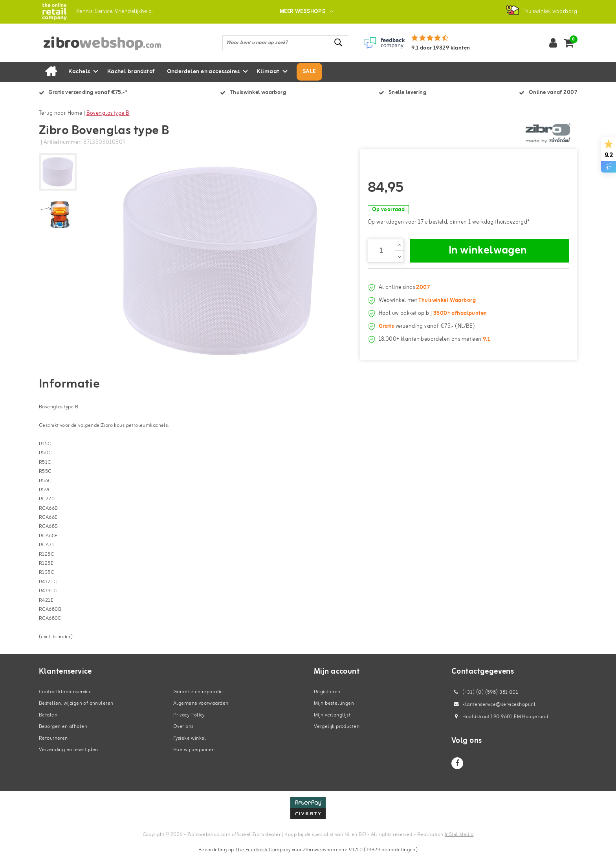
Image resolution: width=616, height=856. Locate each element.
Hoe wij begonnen (194, 750)
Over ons (183, 726)
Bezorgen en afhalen (63, 726)
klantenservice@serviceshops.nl (493, 704)
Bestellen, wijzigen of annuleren (76, 703)
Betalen (48, 715)
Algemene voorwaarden (201, 703)
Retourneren (53, 738)
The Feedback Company (263, 850)
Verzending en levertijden (69, 750)
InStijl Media (459, 835)
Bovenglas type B (108, 113)
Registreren (327, 692)
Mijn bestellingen (334, 703)
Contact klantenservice (65, 692)
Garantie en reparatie (198, 692)
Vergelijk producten (337, 726)
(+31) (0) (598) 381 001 (485, 692)
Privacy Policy (189, 715)
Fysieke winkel (190, 738)
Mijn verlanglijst (332, 715)
